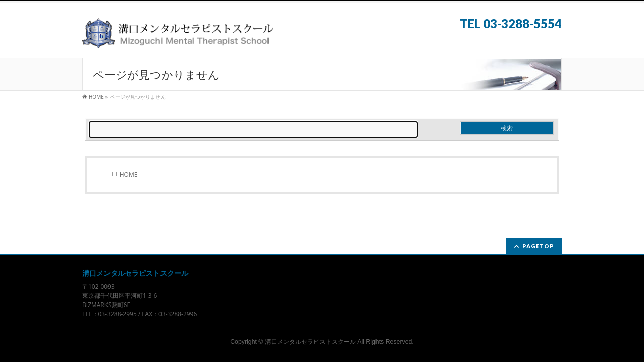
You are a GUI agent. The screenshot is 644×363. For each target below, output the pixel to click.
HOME (129, 175)
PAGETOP (538, 246)
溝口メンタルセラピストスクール (310, 342)
